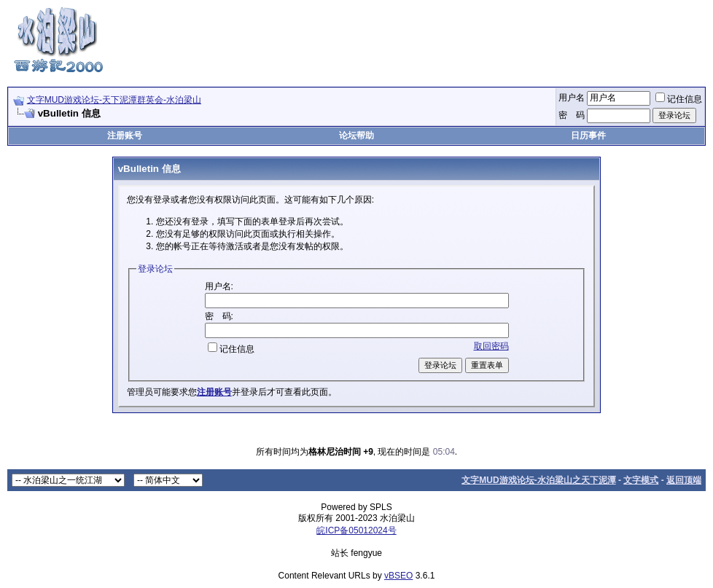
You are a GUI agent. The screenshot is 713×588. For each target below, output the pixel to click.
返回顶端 (684, 480)
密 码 (572, 115)
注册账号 (125, 136)
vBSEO (398, 576)
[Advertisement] (440, 39)
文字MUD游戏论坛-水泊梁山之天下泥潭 (538, 480)
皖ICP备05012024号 (356, 530)
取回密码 (491, 346)
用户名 (572, 98)
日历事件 (588, 136)
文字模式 (641, 480)
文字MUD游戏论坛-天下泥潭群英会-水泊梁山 (114, 100)
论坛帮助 (356, 136)
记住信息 (679, 99)
